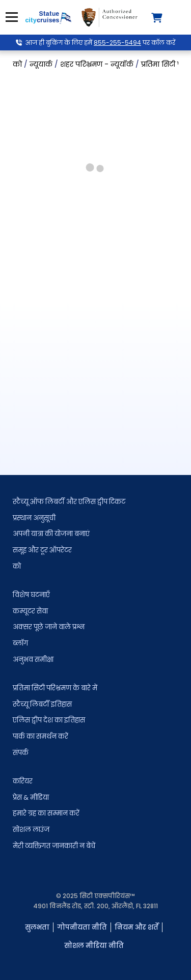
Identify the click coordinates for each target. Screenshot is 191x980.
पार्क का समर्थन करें (40, 736)
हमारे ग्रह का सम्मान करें (46, 813)
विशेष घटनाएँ (31, 595)
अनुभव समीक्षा (33, 660)
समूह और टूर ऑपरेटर (42, 550)
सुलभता (37, 927)
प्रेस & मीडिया (31, 797)
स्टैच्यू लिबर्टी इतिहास (42, 704)
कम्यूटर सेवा (30, 611)
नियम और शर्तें (137, 927)
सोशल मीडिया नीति (94, 946)
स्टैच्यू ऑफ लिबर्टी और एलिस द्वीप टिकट (69, 502)
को (17, 566)
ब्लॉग (20, 643)
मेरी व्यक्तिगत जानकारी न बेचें (54, 846)
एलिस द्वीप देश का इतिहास (49, 720)
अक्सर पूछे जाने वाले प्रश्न (49, 627)
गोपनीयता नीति (82, 927)
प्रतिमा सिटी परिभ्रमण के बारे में (55, 688)
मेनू (10, 17)
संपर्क (21, 753)
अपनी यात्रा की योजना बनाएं (51, 534)
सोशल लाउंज (31, 830)
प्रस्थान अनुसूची (34, 518)
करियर (23, 781)
